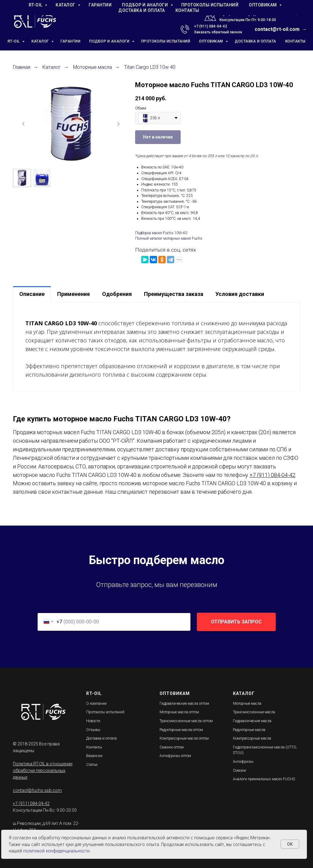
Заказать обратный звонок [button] (218, 32)
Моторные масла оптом (179, 712)
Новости (93, 721)
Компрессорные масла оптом (184, 738)
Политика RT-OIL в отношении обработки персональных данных (43, 770)
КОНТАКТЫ (295, 41)
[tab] (32, 294)
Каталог (52, 67)
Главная (22, 67)
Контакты (94, 747)
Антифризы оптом (175, 756)
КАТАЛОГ (41, 41)
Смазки (239, 770)
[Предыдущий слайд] (24, 124)
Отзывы (93, 730)
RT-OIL (14, 41)
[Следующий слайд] (118, 124)
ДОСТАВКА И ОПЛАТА (256, 41)
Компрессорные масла (252, 738)
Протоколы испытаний (105, 712)
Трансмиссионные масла (254, 712)
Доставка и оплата (101, 738)
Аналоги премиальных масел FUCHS (264, 779)
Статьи (92, 765)
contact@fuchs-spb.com (37, 790)
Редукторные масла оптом (181, 730)
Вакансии (94, 756)
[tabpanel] (156, 347)
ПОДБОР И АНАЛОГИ (110, 41)
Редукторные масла (249, 730)
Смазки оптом (172, 747)
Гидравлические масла (252, 721)
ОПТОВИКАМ (212, 41)
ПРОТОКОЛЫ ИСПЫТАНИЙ (166, 41)
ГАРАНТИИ (70, 41)
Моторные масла (92, 67)
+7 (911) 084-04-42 (211, 26)
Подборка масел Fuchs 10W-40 (161, 233)
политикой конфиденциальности (56, 851)
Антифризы (243, 762)
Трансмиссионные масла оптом (186, 721)
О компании (96, 704)
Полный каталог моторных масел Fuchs (169, 238)
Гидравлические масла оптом (184, 704)
